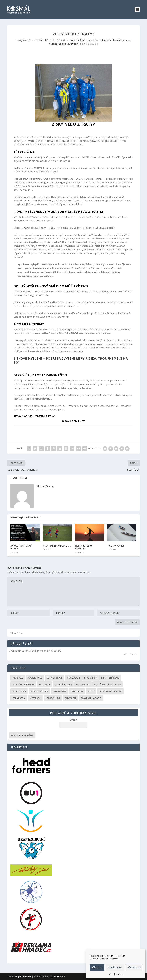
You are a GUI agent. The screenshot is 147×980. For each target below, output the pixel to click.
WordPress (59, 976)
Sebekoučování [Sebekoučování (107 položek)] (39, 691)
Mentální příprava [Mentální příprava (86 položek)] (23, 684)
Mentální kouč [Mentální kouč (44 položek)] (110, 678)
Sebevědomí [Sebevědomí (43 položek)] (60, 691)
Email (73, 720)
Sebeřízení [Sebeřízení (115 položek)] (77, 691)
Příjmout (97, 968)
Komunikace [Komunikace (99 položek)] (35, 678)
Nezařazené (55, 44)
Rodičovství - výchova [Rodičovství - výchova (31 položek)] (108, 684)
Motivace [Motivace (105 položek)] (44, 684)
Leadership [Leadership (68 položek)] (91, 678)
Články (83, 40)
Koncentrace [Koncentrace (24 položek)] (55, 678)
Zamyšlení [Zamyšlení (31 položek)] (70, 698)
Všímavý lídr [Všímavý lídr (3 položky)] (53, 698)
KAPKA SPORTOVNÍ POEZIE (21, 547)
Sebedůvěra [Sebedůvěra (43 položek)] (19, 691)
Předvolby (134, 968)
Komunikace (94, 40)
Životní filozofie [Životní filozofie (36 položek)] (91, 698)
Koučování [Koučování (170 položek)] (73, 678)
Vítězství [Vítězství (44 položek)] (36, 698)
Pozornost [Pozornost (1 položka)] (83, 684)
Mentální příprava (122, 40)
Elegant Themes (23, 976)
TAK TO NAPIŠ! (116, 546)
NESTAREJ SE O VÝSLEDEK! (84, 547)
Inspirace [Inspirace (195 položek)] (18, 678)
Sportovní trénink (71, 44)
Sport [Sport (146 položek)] (91, 691)
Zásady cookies (116, 974)
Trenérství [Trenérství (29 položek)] (19, 698)
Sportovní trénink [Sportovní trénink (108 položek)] (110, 691)
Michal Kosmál (47, 40)
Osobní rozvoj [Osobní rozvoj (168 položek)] (63, 684)
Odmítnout (115, 968)
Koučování (107, 40)
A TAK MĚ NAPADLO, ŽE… (57, 546)
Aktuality (75, 40)
